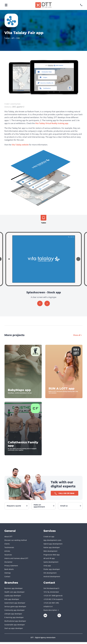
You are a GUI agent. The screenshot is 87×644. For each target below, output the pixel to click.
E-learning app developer (14, 619)
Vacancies (8, 557)
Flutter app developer (52, 571)
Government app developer (15, 605)
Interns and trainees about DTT (16, 560)
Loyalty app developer (13, 597)
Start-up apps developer (14, 630)
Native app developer (52, 549)
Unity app (47, 568)
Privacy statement (11, 568)
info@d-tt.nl (48, 608)
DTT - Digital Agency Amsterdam (43, 639)
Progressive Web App (52, 557)
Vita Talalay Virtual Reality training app (52, 123)
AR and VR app (49, 560)
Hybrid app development (53, 546)
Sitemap (8, 575)
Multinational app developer (15, 623)
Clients (7, 546)
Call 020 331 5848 (64, 494)
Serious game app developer (15, 608)
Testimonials (9, 549)
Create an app (49, 538)
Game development (51, 564)
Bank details (9, 571)
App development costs (52, 542)
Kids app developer (12, 601)
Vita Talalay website (20, 145)
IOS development (50, 575)
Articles (7, 553)
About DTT (8, 538)
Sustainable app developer (15, 627)
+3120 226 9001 (49, 605)
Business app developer (14, 590)
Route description (51, 612)
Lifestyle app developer (13, 616)
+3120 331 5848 (49, 597)
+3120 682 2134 (49, 601)
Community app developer (14, 612)
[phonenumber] (81, 5)
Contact (7, 578)
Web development (50, 553)
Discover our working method (16, 542)
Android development (52, 578)
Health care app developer (14, 594)
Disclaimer (8, 564)
